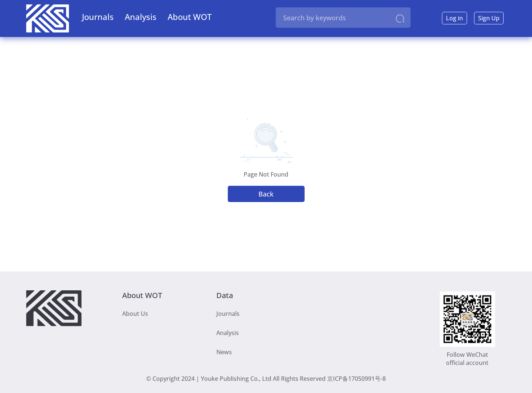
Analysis (141, 17)
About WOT (190, 17)
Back (266, 194)
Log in (454, 18)
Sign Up (489, 18)
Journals (98, 17)
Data (225, 294)
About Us (135, 314)
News (224, 352)
